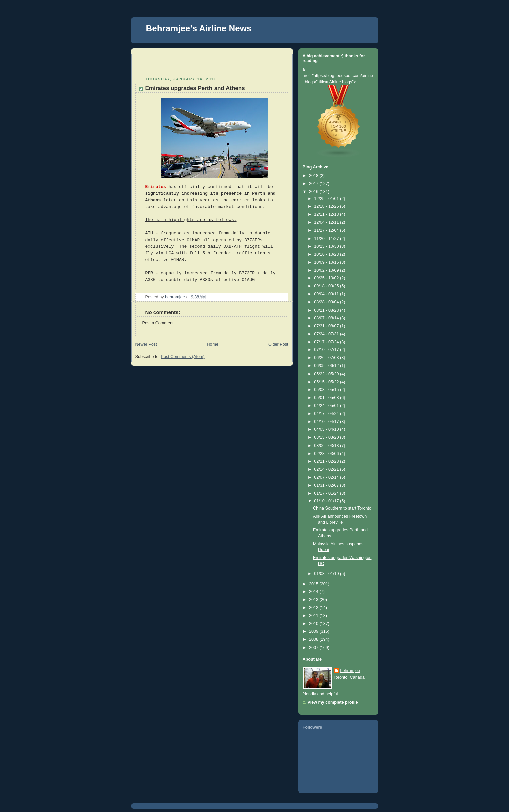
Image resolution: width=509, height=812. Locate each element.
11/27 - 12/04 (327, 230)
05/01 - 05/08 (327, 398)
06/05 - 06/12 (327, 366)
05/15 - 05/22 (327, 382)
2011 (314, 616)
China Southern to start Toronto (342, 508)
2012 (314, 608)
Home (213, 344)
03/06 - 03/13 (327, 446)
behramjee (350, 671)
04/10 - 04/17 (327, 422)
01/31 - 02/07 (327, 485)
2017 (314, 184)
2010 (314, 624)
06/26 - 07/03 (327, 358)
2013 (314, 600)
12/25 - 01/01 (327, 199)
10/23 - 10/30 (327, 246)
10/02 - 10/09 (327, 270)
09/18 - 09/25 (327, 286)
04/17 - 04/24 (327, 414)
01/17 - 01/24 (327, 493)
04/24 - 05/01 (327, 406)
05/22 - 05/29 (327, 374)
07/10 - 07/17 (327, 350)
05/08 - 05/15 (327, 390)
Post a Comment (158, 323)
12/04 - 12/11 (327, 222)
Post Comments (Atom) (183, 357)
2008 (314, 639)
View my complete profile (333, 702)
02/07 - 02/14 (327, 477)
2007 (314, 648)
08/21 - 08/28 (327, 310)
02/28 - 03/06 (327, 454)
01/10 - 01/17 (327, 501)
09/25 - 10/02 (327, 278)
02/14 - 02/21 (327, 469)
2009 (314, 631)
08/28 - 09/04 (327, 302)
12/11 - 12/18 (327, 214)
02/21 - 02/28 (327, 461)
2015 (314, 584)
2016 (314, 192)
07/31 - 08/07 (327, 326)
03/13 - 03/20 (327, 437)
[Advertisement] (174, 64)
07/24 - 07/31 (327, 334)
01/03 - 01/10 (327, 574)
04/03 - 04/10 (327, 429)
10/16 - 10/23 (327, 254)
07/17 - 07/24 (327, 342)
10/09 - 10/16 (327, 262)
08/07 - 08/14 (327, 318)
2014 (314, 592)
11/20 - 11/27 (327, 239)
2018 (314, 176)
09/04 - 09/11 (327, 294)
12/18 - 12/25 (327, 206)
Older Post (278, 344)
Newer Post (146, 344)
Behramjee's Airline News (199, 28)
